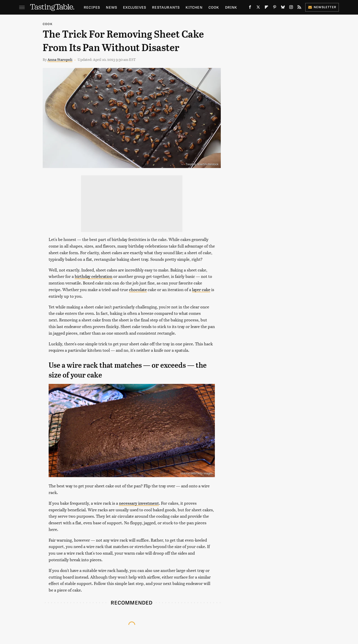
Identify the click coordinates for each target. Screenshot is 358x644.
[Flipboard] (266, 8)
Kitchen (194, 7)
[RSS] (299, 8)
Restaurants (166, 7)
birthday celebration (93, 276)
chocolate (138, 289)
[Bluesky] (283, 8)
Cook (214, 7)
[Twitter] (258, 8)
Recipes (92, 7)
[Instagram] (291, 8)
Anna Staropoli (60, 59)
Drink (231, 7)
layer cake (201, 289)
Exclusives (135, 7)
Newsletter (322, 7)
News (112, 7)
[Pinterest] (275, 8)
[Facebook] (250, 8)
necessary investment (139, 503)
